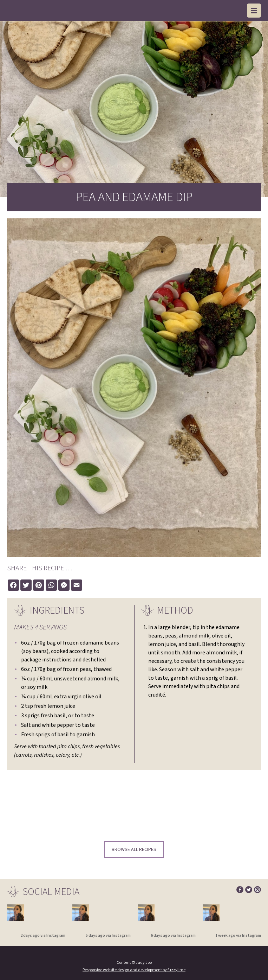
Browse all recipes (134, 850)
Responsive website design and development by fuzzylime (134, 970)
